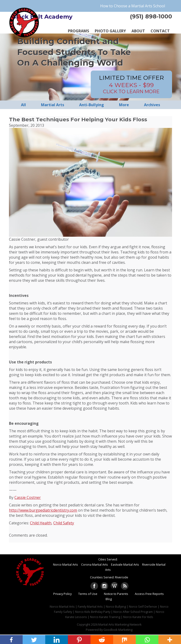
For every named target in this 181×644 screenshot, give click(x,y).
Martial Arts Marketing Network (120, 624)
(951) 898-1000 (151, 16)
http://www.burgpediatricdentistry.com (43, 510)
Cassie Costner (28, 497)
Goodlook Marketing (118, 630)
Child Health (41, 523)
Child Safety (64, 523)
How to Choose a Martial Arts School (133, 6)
